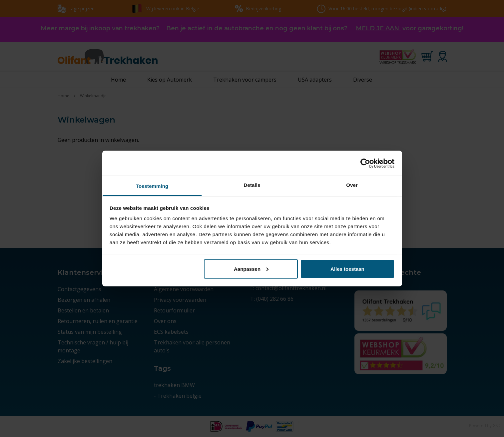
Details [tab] (252, 185)
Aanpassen (251, 269)
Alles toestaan (347, 269)
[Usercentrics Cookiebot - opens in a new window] (365, 163)
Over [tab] (352, 185)
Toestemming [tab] (152, 186)
